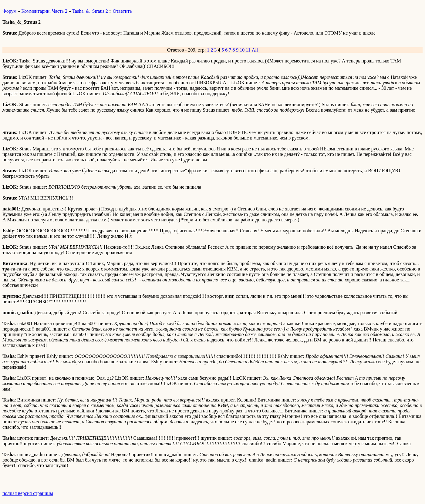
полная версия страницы (28, 493)
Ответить (122, 11)
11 (248, 50)
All (255, 50)
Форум (9, 11)
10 (242, 50)
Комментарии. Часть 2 (44, 11)
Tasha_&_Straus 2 (90, 11)
